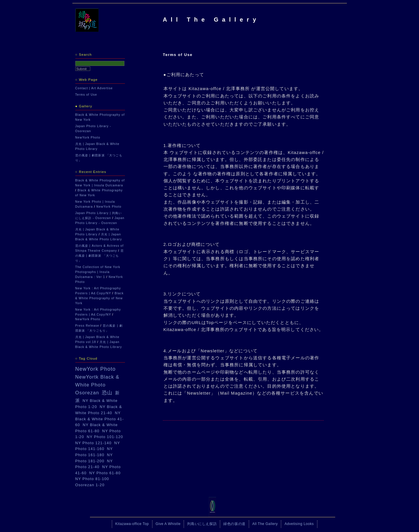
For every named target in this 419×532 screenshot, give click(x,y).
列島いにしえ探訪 (202, 524)
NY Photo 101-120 (105, 437)
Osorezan (87, 393)
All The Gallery (211, 20)
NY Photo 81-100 (92, 479)
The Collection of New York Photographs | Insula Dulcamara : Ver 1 (98, 272)
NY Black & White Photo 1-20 (97, 404)
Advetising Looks (299, 524)
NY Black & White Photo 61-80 (97, 428)
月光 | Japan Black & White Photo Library (98, 146)
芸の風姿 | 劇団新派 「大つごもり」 (99, 158)
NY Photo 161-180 (94, 452)
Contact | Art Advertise (94, 88)
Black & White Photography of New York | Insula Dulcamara (100, 183)
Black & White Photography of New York (100, 117)
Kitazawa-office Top (132, 524)
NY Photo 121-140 (94, 443)
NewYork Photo (88, 138)
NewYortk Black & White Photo (97, 381)
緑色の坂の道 (234, 524)
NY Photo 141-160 (98, 446)
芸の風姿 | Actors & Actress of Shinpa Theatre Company (100, 248)
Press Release (87, 326)
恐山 (107, 393)
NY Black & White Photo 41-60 (100, 419)
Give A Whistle (168, 524)
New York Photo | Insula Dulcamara (95, 204)
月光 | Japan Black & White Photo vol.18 (98, 339)
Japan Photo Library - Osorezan (93, 129)
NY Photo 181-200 (94, 458)
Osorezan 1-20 (90, 485)
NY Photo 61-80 (105, 473)
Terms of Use (86, 95)
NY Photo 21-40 (94, 464)
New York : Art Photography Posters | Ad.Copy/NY (98, 291)
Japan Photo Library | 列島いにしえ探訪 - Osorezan (99, 216)
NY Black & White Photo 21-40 (99, 410)
